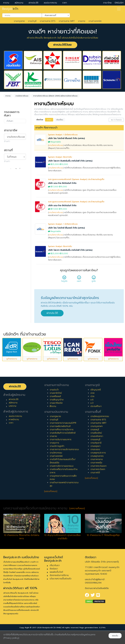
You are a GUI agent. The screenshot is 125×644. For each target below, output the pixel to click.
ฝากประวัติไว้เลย (62, 45)
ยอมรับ (115, 636)
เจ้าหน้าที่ (10, 292)
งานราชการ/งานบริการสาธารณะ (64, 463)
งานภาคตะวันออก (98, 480)
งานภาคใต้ (95, 487)
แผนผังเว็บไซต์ (56, 586)
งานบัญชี (32, 21)
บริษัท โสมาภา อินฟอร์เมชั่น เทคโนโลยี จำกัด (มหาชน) (70, 161)
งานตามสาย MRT (67, 21)
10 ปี (9, 277)
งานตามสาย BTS (48, 21)
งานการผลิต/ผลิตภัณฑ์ (60, 440)
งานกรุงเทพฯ (96, 440)
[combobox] (22, 15)
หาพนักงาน (14, 433)
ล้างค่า (7, 141)
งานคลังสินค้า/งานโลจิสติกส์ (63, 447)
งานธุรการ (54, 457)
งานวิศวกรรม (56, 467)
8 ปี (9, 268)
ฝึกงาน (10, 210)
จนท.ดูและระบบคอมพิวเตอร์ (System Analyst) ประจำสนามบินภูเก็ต (76, 179)
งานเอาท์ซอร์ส (56, 417)
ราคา (65, 3)
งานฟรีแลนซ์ (55, 410)
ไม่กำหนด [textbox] (12, 157)
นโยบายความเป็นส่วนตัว (61, 592)
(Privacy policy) (11, 638)
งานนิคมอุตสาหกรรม (100, 430)
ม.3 (92, 417)
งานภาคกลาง (97, 473)
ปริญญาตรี (96, 403)
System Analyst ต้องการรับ (60, 157)
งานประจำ (54, 403)
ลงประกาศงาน (50, 3)
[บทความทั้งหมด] (77, 522)
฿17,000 (54, 187)
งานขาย (82, 21)
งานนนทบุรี (95, 453)
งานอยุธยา (95, 460)
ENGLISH (119, 3)
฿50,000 (64, 164)
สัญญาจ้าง (12, 201)
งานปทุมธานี (96, 457)
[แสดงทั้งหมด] (51, 505)
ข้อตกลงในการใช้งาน (59, 589)
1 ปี (8, 237)
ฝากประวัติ (33, 3)
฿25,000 (55, 164)
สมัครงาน (19, 3)
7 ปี (8, 264)
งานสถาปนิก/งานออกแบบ (62, 480)
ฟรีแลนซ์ (11, 205)
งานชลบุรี (95, 443)
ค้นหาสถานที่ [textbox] (54, 15)
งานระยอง (95, 463)
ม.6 (92, 413)
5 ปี (8, 255)
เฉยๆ (79, 280)
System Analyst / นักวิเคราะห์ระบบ (63, 135)
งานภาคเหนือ (96, 477)
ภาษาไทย (107, 3)
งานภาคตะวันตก (98, 483)
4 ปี (9, 250)
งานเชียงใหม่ (96, 447)
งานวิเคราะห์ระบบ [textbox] (16, 137)
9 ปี (9, 272)
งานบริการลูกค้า (57, 460)
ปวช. (93, 410)
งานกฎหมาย (55, 430)
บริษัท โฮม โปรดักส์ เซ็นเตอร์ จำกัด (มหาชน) (66, 138)
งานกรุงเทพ (19, 21)
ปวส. (93, 407)
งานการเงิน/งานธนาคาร (61, 453)
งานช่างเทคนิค (95, 21)
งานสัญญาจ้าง (57, 413)
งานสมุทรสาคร (97, 470)
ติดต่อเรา (54, 582)
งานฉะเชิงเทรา (97, 450)
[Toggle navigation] (119, 9)
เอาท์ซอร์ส (11, 214)
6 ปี (9, 259)
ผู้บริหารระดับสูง (14, 308)
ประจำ (9, 192)
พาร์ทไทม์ (11, 196)
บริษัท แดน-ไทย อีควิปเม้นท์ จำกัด (62, 183)
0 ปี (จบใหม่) (13, 233)
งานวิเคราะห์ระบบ (56, 145)
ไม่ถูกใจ (64, 280)
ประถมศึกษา (96, 420)
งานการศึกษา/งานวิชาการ (62, 443)
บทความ (13, 420)
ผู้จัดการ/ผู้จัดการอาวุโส (15, 302)
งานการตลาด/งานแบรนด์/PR (63, 437)
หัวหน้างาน (12, 296)
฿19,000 (63, 187)
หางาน (6, 3)
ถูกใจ (94, 280)
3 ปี (8, 246)
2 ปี (9, 241)
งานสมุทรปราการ (98, 467)
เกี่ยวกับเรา (55, 579)
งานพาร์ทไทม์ (56, 407)
